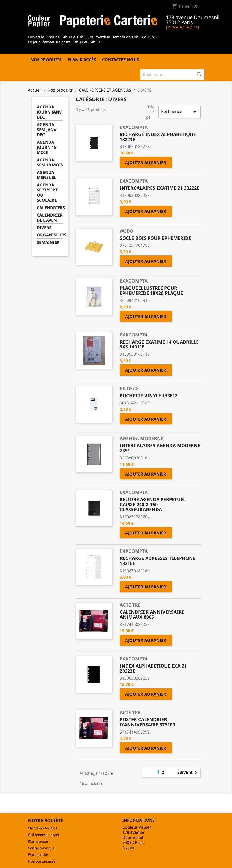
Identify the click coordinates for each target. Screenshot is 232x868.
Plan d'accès (82, 60)
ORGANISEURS (50, 235)
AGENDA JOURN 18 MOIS (47, 147)
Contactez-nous (120, 60)
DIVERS (44, 228)
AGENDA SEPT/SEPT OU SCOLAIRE (47, 193)
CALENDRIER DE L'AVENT (50, 218)
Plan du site (38, 855)
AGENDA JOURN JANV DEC (49, 112)
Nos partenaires (42, 861)
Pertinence (179, 112)
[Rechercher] (172, 74)
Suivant (188, 773)
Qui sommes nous (43, 835)
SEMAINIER (48, 243)
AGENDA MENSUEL (47, 175)
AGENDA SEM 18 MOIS (50, 162)
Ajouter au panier (146, 163)
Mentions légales (43, 828)
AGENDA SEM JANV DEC (47, 130)
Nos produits (46, 60)
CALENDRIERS (50, 208)
